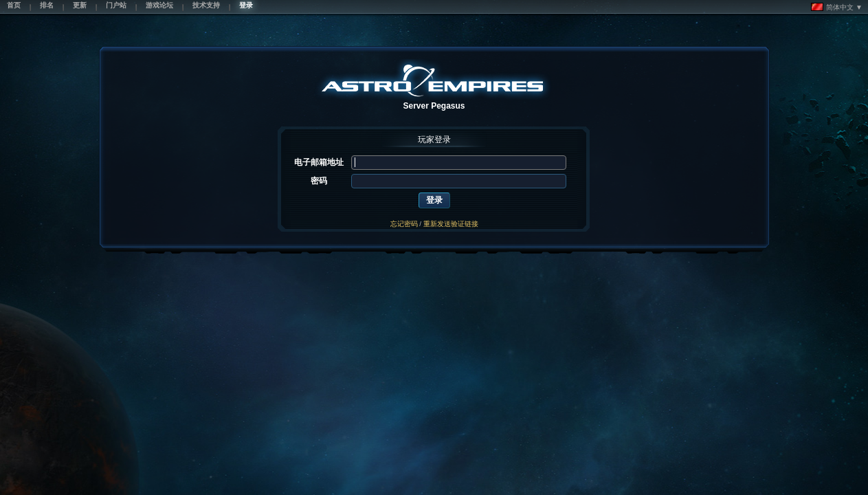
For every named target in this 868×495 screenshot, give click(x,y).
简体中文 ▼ (837, 7)
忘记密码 (404, 224)
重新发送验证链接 (451, 224)
